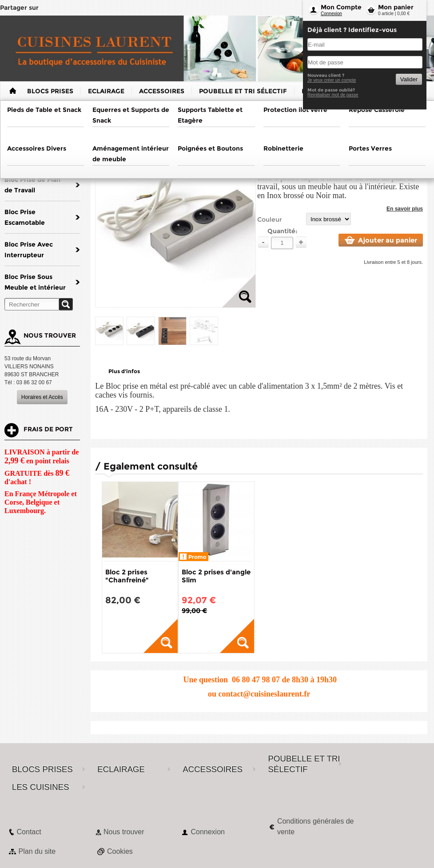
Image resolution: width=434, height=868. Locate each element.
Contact (29, 832)
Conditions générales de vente (316, 826)
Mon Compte (341, 7)
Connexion (331, 14)
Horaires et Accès (42, 397)
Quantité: (282, 231)
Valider (409, 79)
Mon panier (396, 7)
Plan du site (37, 851)
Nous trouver (124, 832)
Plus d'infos (124, 371)
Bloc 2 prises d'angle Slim (216, 576)
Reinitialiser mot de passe (333, 95)
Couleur (270, 219)
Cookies (120, 851)
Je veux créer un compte (332, 80)
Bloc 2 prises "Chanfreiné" (127, 576)
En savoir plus (405, 209)
